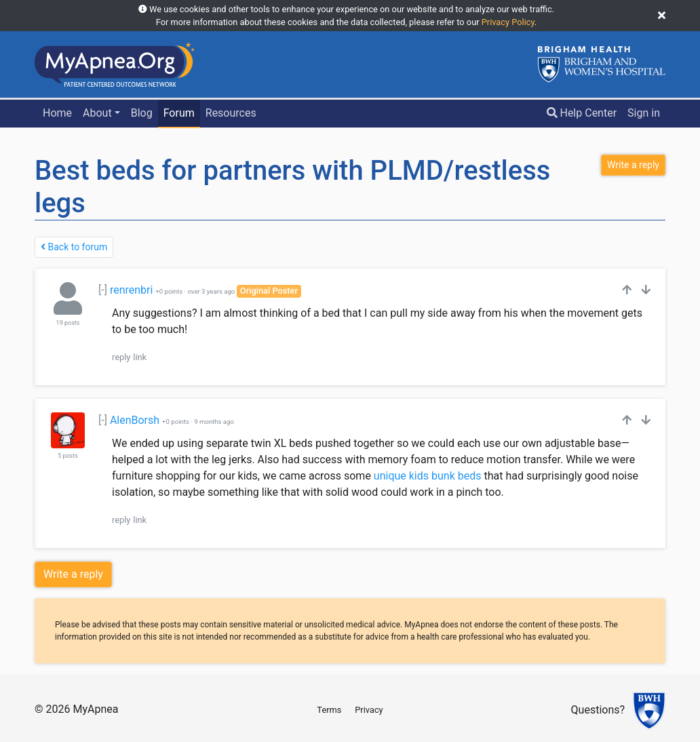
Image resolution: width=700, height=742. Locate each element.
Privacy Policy (508, 22)
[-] (103, 290)
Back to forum (74, 247)
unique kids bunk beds (428, 476)
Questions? (598, 710)
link (140, 357)
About (97, 113)
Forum (179, 113)
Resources (231, 113)
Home (57, 113)
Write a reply (73, 574)
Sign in (644, 113)
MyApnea (95, 709)
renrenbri (131, 290)
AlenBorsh (135, 420)
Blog (142, 113)
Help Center (582, 113)
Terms (329, 710)
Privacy (369, 710)
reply (121, 357)
